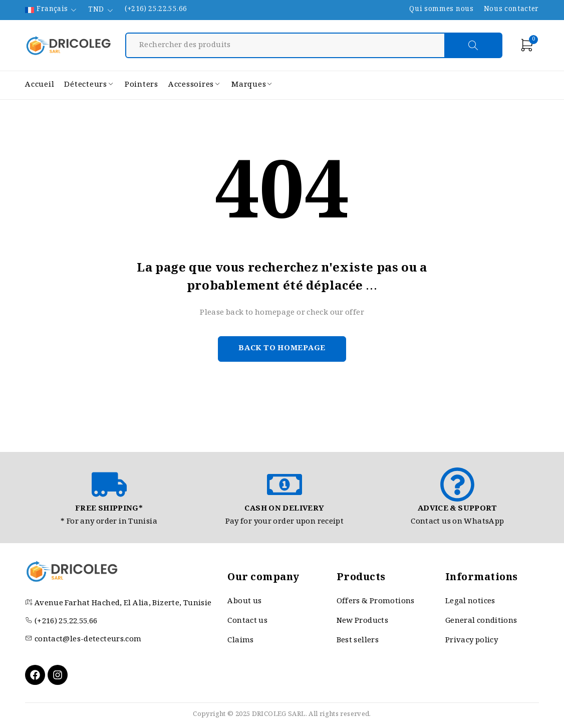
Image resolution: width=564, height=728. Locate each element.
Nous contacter (511, 10)
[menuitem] (52, 10)
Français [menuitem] (52, 10)
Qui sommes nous (441, 10)
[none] (52, 10)
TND (96, 10)
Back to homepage (282, 349)
